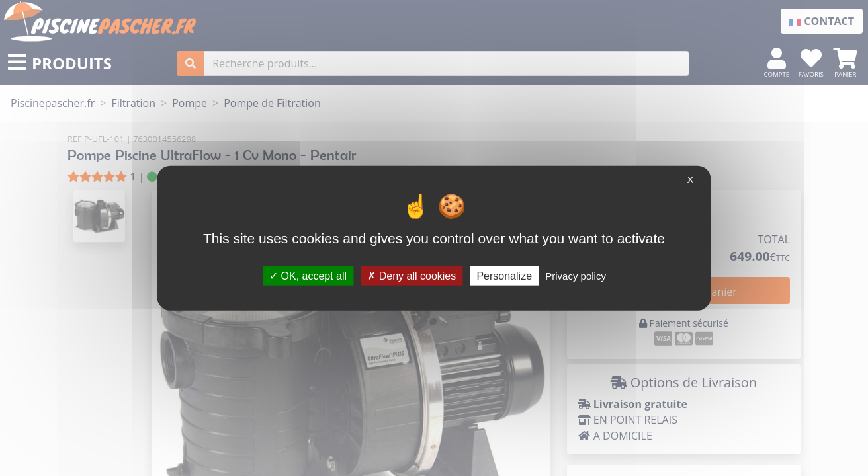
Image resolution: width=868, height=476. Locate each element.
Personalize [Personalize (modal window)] (504, 275)
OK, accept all (308, 275)
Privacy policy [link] (576, 275)
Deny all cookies (412, 275)
